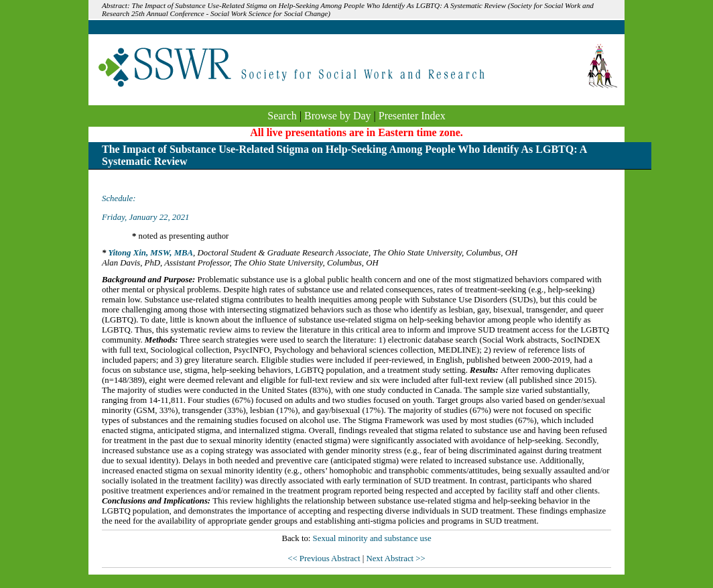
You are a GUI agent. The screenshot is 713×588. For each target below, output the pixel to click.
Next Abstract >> (395, 558)
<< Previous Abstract (325, 558)
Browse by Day (338, 116)
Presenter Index (412, 116)
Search (282, 116)
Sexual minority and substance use (372, 538)
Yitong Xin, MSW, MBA (150, 253)
